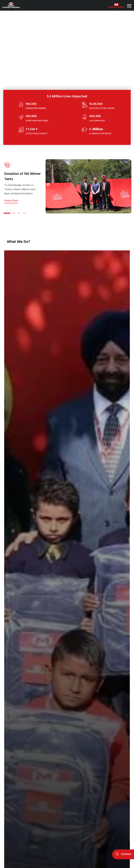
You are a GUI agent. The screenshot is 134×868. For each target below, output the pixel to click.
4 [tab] (24, 214)
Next (48, 185)
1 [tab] (5, 214)
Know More (11, 201)
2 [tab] (14, 214)
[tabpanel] (24, 182)
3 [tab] (19, 214)
